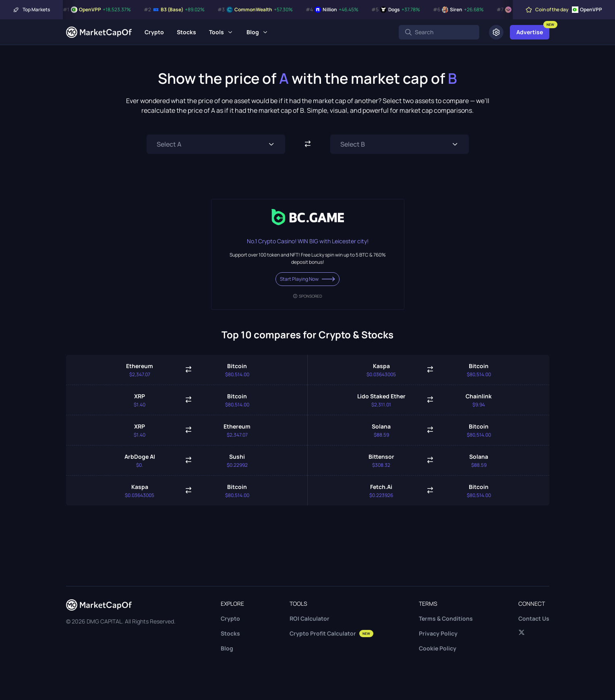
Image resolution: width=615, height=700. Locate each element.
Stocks (186, 32)
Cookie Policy (438, 648)
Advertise (530, 32)
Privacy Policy (438, 633)
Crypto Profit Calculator (331, 633)
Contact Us (534, 618)
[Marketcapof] (99, 32)
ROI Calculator (310, 618)
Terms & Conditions (446, 618)
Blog (253, 32)
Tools (216, 32)
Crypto (154, 32)
